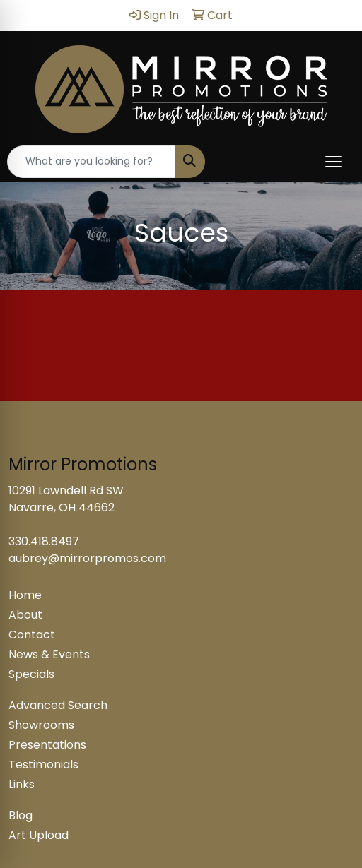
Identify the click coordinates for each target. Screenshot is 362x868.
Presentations (47, 745)
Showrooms (41, 725)
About (25, 615)
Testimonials (43, 765)
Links (22, 784)
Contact (32, 635)
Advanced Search (58, 705)
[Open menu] (334, 162)
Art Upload (39, 835)
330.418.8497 (44, 541)
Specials (31, 674)
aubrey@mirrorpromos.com (87, 558)
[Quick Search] (91, 162)
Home (25, 595)
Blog (21, 815)
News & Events (49, 654)
